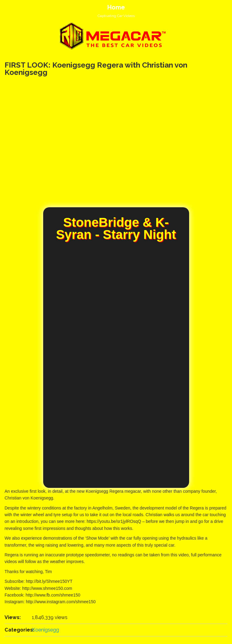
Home (116, 7)
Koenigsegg (45, 630)
